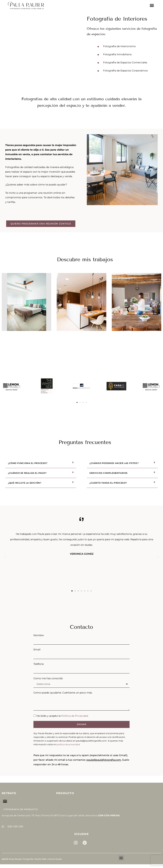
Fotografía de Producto (21, 809)
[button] (152, 5)
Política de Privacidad (75, 716)
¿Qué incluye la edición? (25, 483)
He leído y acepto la (62, 716)
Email (37, 650)
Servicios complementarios (109, 473)
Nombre (39, 635)
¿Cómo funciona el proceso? (28, 463)
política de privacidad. (68, 744)
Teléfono (39, 664)
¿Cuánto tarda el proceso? (108, 483)
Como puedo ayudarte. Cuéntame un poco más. (63, 693)
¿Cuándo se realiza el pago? (27, 473)
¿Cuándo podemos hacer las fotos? (114, 463)
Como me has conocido (48, 678)
